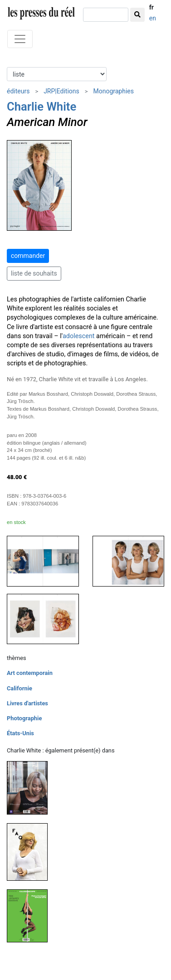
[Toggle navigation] (20, 39)
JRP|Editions (61, 91)
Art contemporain (30, 673)
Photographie (24, 718)
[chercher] (106, 15)
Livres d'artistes (27, 703)
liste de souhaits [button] (34, 273)
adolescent (79, 336)
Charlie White (42, 107)
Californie (20, 688)
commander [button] (28, 256)
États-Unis (20, 733)
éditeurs (18, 91)
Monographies (113, 91)
